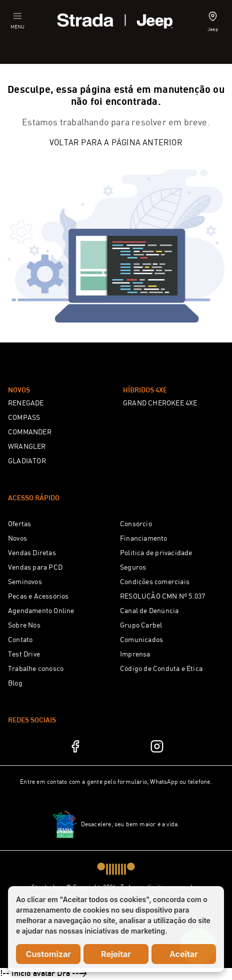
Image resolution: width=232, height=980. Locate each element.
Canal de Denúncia (149, 611)
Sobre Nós (24, 626)
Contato (20, 640)
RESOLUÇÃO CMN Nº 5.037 (162, 597)
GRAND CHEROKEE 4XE (160, 403)
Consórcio (136, 524)
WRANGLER (27, 447)
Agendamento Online (41, 611)
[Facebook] (75, 746)
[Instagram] (157, 746)
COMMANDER (30, 432)
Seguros (133, 568)
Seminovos (25, 582)
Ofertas (19, 524)
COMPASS (24, 418)
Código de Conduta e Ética (161, 669)
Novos (17, 539)
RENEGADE (26, 403)
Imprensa (135, 654)
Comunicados (141, 640)
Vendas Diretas (32, 553)
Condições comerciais (155, 582)
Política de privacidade (156, 553)
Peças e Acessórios (38, 597)
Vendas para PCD (35, 568)
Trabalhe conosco (36, 669)
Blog (15, 683)
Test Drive (24, 654)
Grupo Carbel (141, 626)
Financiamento (144, 539)
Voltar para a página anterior (116, 143)
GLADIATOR (27, 461)
